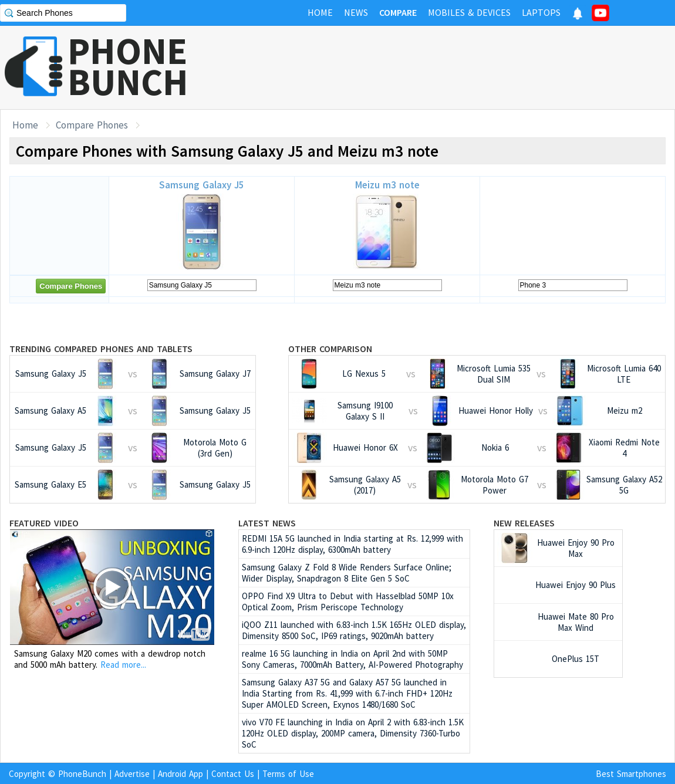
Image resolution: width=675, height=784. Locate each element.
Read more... (123, 665)
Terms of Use (288, 774)
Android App (180, 774)
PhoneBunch (82, 774)
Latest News (267, 523)
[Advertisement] (461, 67)
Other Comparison (330, 349)
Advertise (132, 774)
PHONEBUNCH (128, 66)
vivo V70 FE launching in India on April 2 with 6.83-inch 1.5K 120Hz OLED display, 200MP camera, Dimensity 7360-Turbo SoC (353, 733)
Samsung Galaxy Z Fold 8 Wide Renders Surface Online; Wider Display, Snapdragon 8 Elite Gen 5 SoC (347, 573)
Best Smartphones (631, 774)
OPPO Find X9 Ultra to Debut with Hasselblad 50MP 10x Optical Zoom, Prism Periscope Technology (348, 601)
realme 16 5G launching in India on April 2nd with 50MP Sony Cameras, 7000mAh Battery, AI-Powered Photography (352, 659)
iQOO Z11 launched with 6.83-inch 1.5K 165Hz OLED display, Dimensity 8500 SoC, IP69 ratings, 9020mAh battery (354, 630)
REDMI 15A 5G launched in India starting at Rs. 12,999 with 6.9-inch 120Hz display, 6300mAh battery (352, 544)
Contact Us (233, 774)
